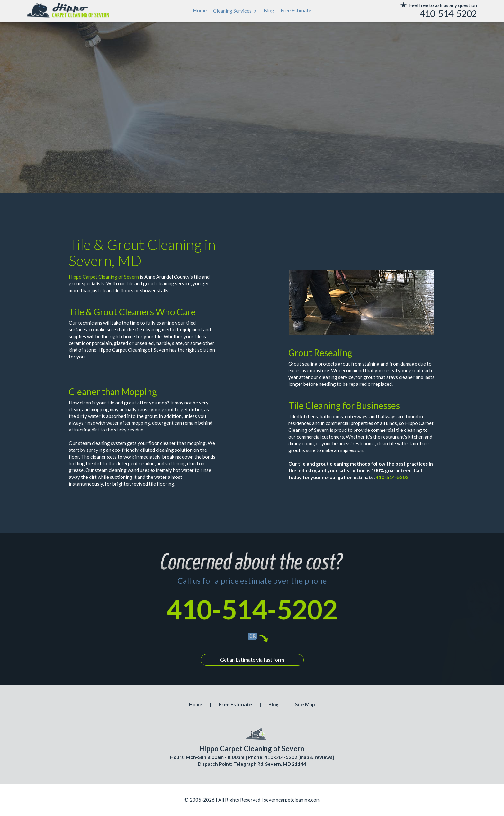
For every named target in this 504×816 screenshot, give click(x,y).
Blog (269, 10)
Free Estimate (296, 10)
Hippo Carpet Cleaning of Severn (104, 277)
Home (200, 10)
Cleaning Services (235, 11)
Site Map (305, 704)
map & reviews (316, 757)
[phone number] (429, 14)
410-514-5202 (392, 477)
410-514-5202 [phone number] (252, 609)
